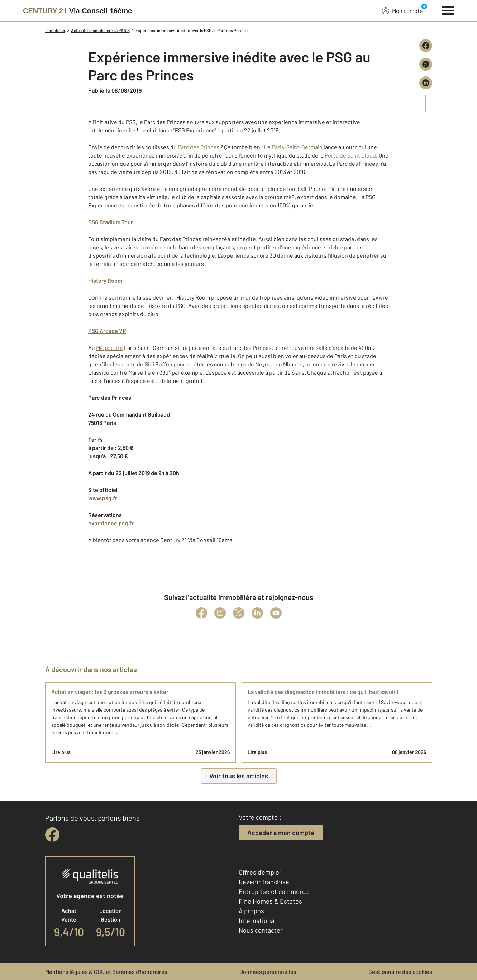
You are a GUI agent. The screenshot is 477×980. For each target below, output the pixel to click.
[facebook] (52, 835)
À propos (251, 911)
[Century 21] (77, 11)
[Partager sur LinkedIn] (426, 83)
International (257, 920)
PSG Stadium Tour (111, 222)
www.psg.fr (103, 498)
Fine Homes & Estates (270, 901)
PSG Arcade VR (107, 331)
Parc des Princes (199, 147)
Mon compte (402, 10)
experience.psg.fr (111, 523)
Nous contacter (261, 930)
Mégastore (109, 348)
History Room (105, 280)
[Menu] (448, 10)
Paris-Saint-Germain (297, 147)
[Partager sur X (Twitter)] (426, 64)
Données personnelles (268, 972)
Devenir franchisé (264, 882)
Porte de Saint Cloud (350, 155)
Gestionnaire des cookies (400, 972)
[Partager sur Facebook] (426, 46)
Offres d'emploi (260, 872)
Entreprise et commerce (274, 891)
